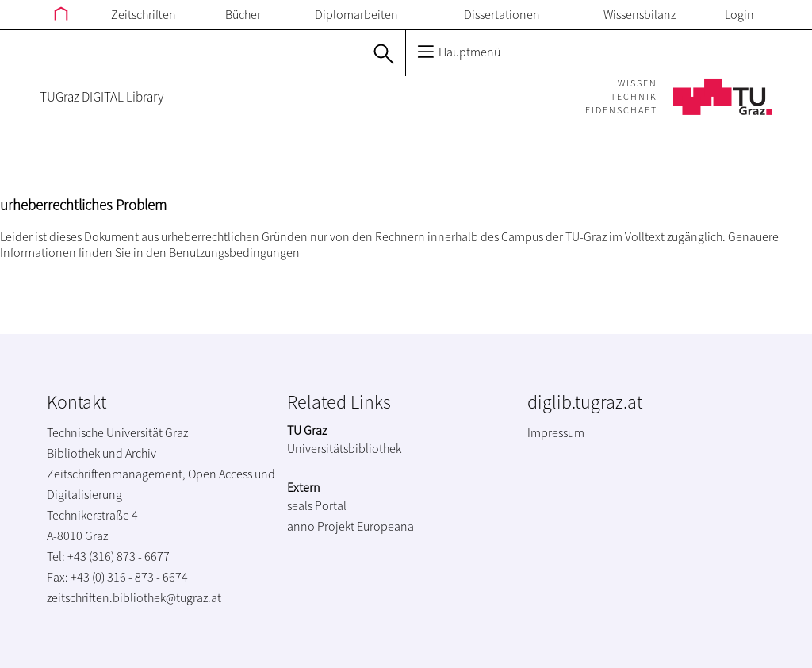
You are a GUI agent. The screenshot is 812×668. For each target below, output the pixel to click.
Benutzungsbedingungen (234, 252)
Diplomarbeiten (356, 14)
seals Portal (317, 505)
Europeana (385, 526)
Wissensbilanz (640, 14)
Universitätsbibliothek (344, 448)
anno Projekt (321, 526)
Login (739, 14)
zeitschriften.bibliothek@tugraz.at (134, 597)
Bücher (243, 14)
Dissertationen (502, 14)
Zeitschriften (144, 14)
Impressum (556, 432)
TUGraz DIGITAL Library (101, 97)
